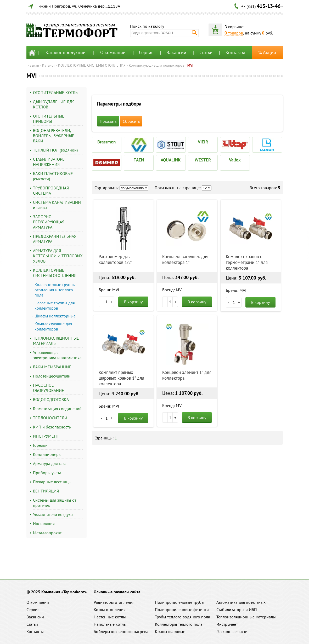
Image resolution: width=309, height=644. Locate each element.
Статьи (206, 52)
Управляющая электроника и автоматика (57, 355)
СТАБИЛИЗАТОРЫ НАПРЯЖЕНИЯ (49, 162)
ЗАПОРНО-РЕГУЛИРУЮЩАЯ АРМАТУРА (49, 222)
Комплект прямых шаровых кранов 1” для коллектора (121, 378)
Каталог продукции (66, 52)
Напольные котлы (110, 624)
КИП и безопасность (52, 427)
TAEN (139, 160)
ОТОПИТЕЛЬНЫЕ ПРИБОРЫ (49, 119)
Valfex (235, 160)
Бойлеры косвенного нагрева (121, 631)
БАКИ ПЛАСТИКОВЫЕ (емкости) (53, 176)
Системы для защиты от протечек (55, 503)
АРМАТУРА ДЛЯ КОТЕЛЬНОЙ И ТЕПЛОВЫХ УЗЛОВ (58, 256)
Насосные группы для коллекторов (55, 305)
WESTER (203, 160)
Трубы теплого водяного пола (182, 617)
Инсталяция (44, 524)
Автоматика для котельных (241, 602)
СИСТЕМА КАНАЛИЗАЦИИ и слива (57, 205)
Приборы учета (47, 473)
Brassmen (106, 142)
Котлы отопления (110, 610)
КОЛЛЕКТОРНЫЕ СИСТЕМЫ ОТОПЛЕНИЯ (92, 65)
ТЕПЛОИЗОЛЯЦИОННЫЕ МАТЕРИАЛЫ (56, 341)
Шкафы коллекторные (55, 316)
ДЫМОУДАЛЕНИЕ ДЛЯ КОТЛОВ (54, 104)
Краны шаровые (170, 631)
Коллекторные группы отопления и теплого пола (55, 290)
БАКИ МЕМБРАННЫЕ (52, 367)
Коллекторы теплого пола (179, 624)
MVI (190, 65)
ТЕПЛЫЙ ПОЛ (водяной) (55, 150)
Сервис (146, 52)
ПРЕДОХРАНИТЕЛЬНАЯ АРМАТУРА (55, 239)
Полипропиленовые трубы (180, 602)
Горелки (40, 445)
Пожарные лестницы (52, 482)
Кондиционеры (47, 454)
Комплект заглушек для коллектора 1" (185, 259)
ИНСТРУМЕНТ (46, 436)
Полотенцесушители (52, 376)
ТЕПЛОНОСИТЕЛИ (50, 418)
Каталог (49, 65)
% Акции (267, 52)
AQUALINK (171, 160)
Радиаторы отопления (114, 602)
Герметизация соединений (57, 409)
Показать (108, 121)
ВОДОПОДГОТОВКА (51, 399)
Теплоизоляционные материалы (246, 617)
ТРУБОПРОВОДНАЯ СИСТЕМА (51, 190)
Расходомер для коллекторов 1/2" (116, 259)
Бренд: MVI (109, 290)
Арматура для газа (50, 463)
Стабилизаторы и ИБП (237, 610)
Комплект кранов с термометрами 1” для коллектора (247, 262)
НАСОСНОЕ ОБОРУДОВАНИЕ (49, 388)
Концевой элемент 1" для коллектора (187, 375)
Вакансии (176, 52)
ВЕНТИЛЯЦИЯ (46, 491)
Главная (33, 65)
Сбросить (131, 121)
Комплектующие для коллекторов (156, 65)
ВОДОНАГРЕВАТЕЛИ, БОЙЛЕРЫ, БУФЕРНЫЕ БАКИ (54, 136)
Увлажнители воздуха (53, 514)
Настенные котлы (110, 617)
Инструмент (227, 624)
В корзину (133, 302)
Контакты (235, 52)
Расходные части (232, 631)
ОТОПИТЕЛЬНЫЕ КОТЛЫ (56, 92)
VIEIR (203, 142)
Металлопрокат (47, 533)
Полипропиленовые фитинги (182, 610)
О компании (113, 52)
